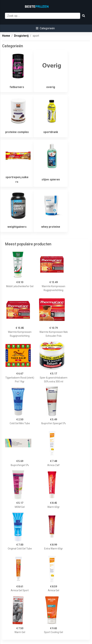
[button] (45, 28)
